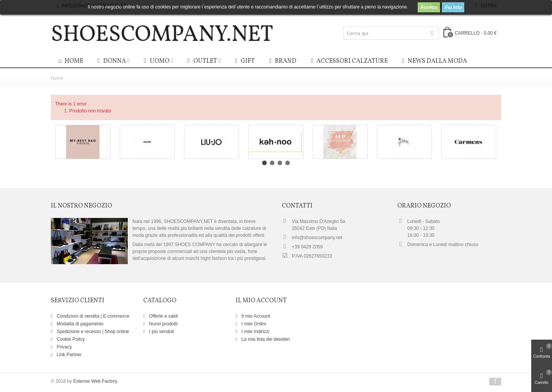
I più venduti (161, 332)
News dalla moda (433, 61)
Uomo (156, 61)
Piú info (453, 7)
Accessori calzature (348, 61)
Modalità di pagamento (79, 324)
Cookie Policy (70, 339)
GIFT (244, 61)
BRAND (282, 61)
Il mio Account (255, 316)
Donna (111, 61)
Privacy (64, 347)
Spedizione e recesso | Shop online (92, 332)
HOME (70, 62)
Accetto (429, 7)
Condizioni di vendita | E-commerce (92, 316)
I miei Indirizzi (255, 332)
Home (57, 78)
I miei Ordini (253, 324)
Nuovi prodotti (163, 324)
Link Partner (69, 355)
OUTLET (201, 61)
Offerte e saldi (163, 316)
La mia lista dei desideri (265, 339)
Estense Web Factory (95, 381)
